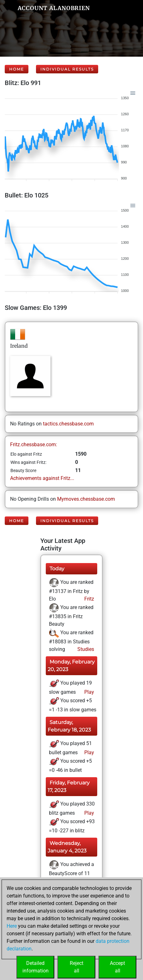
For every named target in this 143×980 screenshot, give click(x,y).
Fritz (89, 599)
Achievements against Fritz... (42, 478)
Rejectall (77, 967)
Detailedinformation (36, 967)
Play (89, 692)
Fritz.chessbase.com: (34, 444)
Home (17, 69)
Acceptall (117, 967)
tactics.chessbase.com (68, 424)
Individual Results (67, 69)
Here (12, 926)
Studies (85, 649)
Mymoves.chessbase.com (86, 499)
